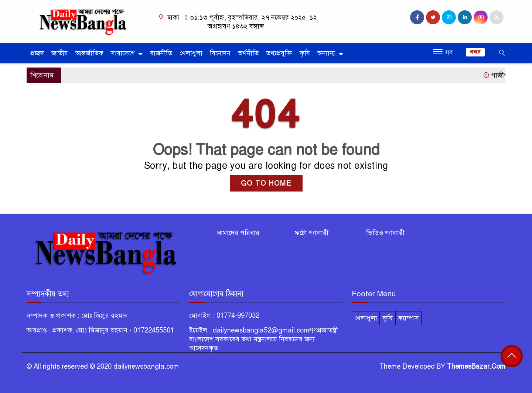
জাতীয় (60, 53)
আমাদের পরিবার (238, 233)
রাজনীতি (161, 53)
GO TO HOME (266, 183)
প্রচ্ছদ (37, 53)
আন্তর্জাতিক (89, 53)
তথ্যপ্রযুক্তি (279, 53)
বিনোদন (220, 53)
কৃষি (305, 53)
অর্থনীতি (248, 53)
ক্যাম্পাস (408, 318)
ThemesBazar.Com (476, 366)
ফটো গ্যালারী (312, 233)
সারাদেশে (123, 53)
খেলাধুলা (191, 53)
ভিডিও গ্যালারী (385, 233)
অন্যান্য (326, 53)
